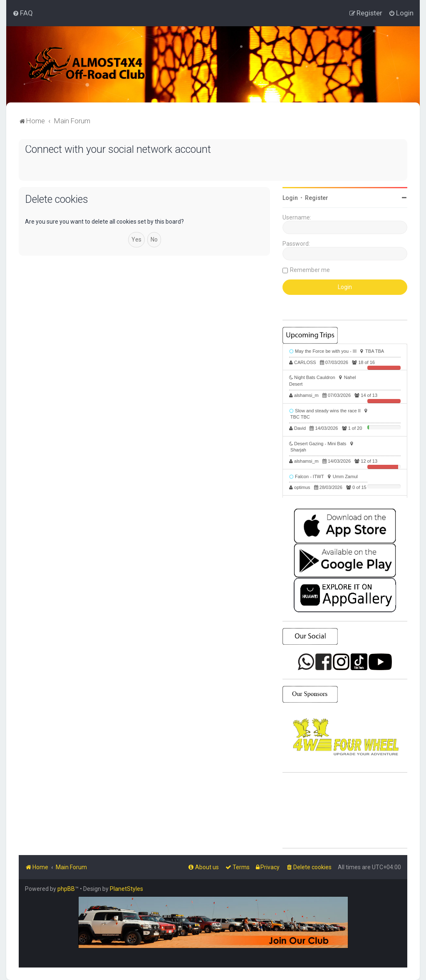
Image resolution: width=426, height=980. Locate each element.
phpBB (66, 889)
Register (317, 198)
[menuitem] (23, 13)
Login (290, 198)
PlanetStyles (126, 889)
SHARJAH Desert (345, 810)
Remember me (310, 270)
